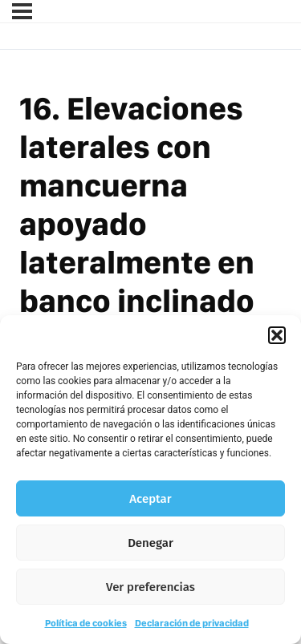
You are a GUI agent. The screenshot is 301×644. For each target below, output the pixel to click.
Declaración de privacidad (192, 623)
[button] (277, 335)
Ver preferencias (150, 587)
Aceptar (150, 499)
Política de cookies (86, 623)
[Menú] (22, 11)
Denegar (150, 543)
